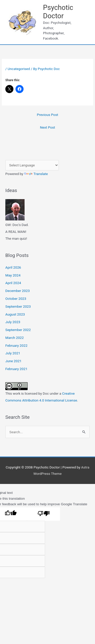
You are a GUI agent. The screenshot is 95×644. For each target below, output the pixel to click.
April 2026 (13, 267)
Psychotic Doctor (58, 12)
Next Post (48, 127)
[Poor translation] (44, 514)
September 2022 (18, 330)
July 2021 (13, 353)
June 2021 (13, 361)
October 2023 (16, 299)
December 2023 (17, 291)
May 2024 (13, 275)
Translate (36, 174)
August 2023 (15, 314)
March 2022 (15, 338)
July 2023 (13, 322)
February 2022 (16, 345)
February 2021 (16, 369)
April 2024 (13, 283)
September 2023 (18, 306)
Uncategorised (19, 69)
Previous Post (48, 115)
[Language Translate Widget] (32, 165)
